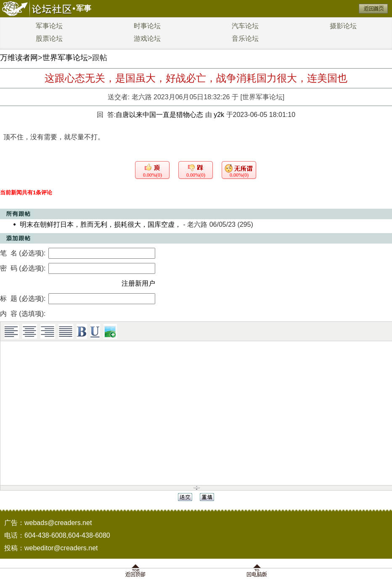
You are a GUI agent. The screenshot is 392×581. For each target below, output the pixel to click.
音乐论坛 (245, 38)
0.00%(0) (152, 175)
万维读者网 (19, 58)
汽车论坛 (245, 26)
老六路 (142, 97)
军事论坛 (49, 26)
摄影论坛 (343, 26)
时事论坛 (147, 26)
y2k (219, 115)
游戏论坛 (147, 38)
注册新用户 (138, 283)
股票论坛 (49, 38)
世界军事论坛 (65, 58)
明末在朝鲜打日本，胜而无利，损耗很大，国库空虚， (101, 224)
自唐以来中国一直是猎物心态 (160, 115)
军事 (84, 8)
